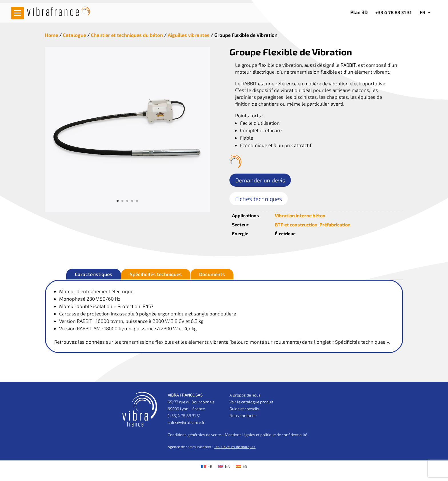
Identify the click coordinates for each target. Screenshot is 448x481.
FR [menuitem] (210, 466)
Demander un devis (260, 180)
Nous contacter (243, 415)
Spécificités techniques (156, 274)
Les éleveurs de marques (235, 447)
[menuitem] (425, 13)
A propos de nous (245, 395)
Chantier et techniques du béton (127, 35)
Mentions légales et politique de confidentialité (266, 435)
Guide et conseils (244, 409)
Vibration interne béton (300, 215)
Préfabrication (335, 225)
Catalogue (74, 35)
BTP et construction (296, 225)
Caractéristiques (94, 274)
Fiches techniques (259, 199)
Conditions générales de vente (194, 435)
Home (51, 35)
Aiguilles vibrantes (189, 35)
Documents (212, 274)
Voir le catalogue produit (251, 402)
